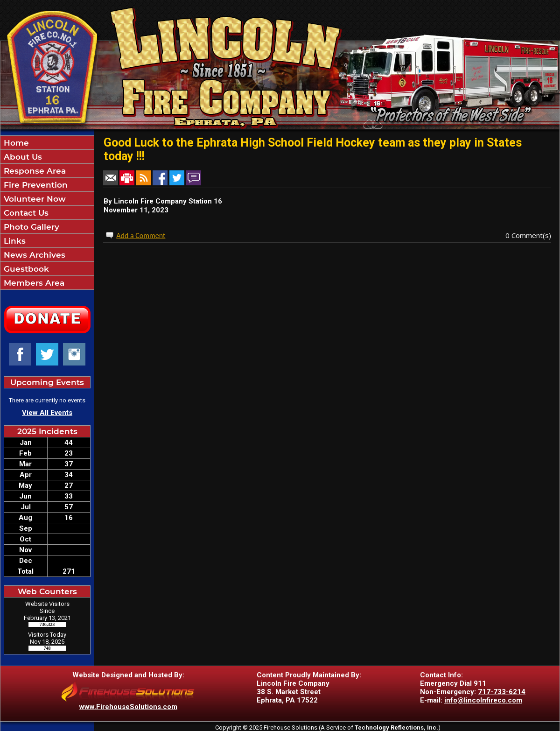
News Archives (33, 255)
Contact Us (25, 213)
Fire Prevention (35, 185)
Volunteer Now (34, 199)
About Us (22, 157)
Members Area (33, 283)
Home (15, 143)
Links (14, 241)
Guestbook (25, 269)
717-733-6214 (502, 692)
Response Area (34, 171)
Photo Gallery (30, 227)
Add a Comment (141, 235)
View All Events (47, 413)
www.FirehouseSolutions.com (128, 707)
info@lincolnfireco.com (483, 700)
